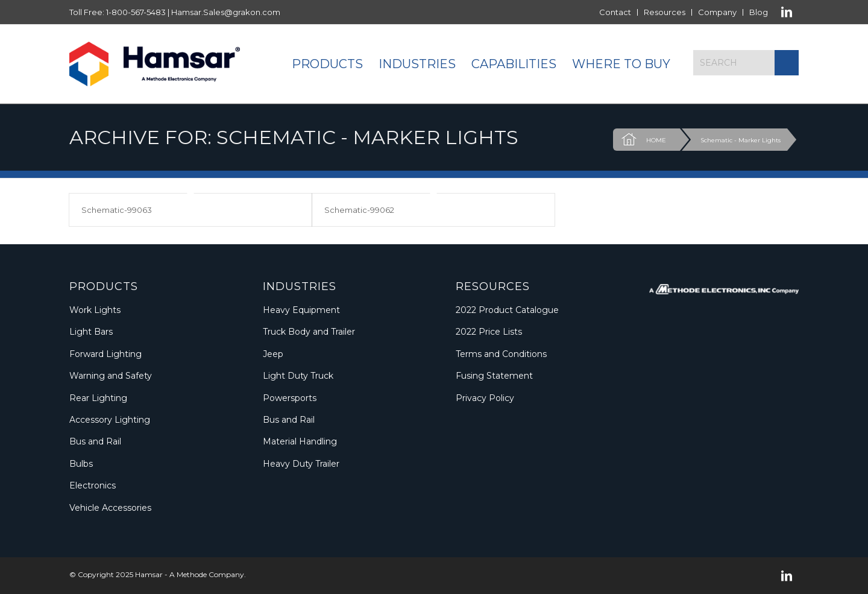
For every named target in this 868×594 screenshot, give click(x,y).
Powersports (290, 398)
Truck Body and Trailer (309, 332)
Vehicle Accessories (110, 508)
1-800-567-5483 (136, 12)
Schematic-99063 (117, 210)
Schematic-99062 (359, 210)
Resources (665, 12)
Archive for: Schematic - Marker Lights (294, 137)
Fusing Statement (494, 376)
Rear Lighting (98, 398)
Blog (759, 12)
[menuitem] (615, 12)
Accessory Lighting (110, 420)
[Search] (746, 63)
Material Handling (300, 441)
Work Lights (95, 310)
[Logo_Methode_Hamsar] (155, 64)
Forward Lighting (105, 354)
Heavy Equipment (301, 310)
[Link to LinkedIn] (787, 12)
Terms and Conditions (501, 354)
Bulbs (81, 464)
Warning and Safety (111, 376)
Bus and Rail (95, 441)
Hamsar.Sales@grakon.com (226, 12)
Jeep (273, 354)
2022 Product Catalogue (507, 310)
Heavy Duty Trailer (301, 464)
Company (717, 12)
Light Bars (91, 332)
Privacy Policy (485, 398)
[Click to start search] (787, 63)
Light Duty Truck (298, 376)
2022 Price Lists (489, 332)
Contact (615, 12)
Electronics (93, 485)
